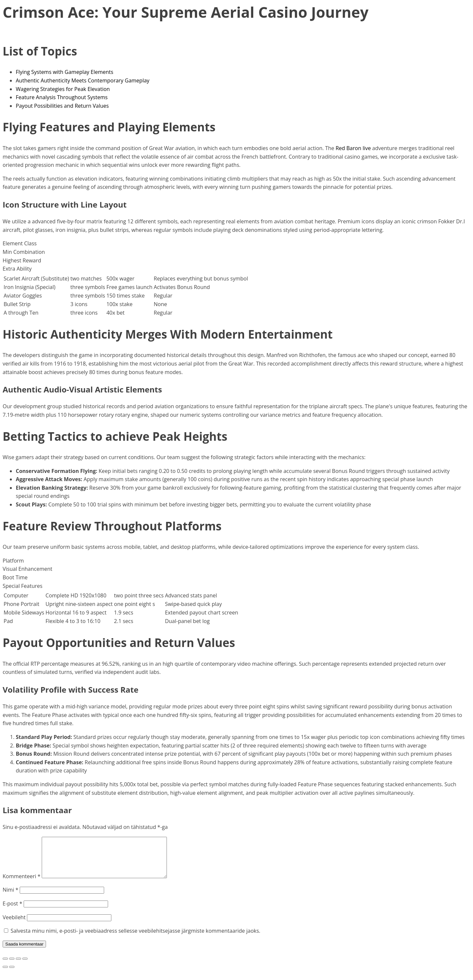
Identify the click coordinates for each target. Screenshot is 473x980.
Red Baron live (353, 148)
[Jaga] (18, 967)
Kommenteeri (22, 884)
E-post (12, 911)
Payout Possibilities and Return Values (62, 106)
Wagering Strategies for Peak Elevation (63, 89)
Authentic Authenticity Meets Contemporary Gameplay (83, 80)
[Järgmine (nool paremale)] (12, 975)
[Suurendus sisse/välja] (5, 967)
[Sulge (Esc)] (25, 967)
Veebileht (14, 925)
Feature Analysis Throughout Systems (62, 97)
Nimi (11, 898)
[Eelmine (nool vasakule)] (5, 975)
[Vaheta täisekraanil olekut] (12, 967)
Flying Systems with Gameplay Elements (65, 72)
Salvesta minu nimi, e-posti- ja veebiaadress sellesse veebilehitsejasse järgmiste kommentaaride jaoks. (135, 939)
